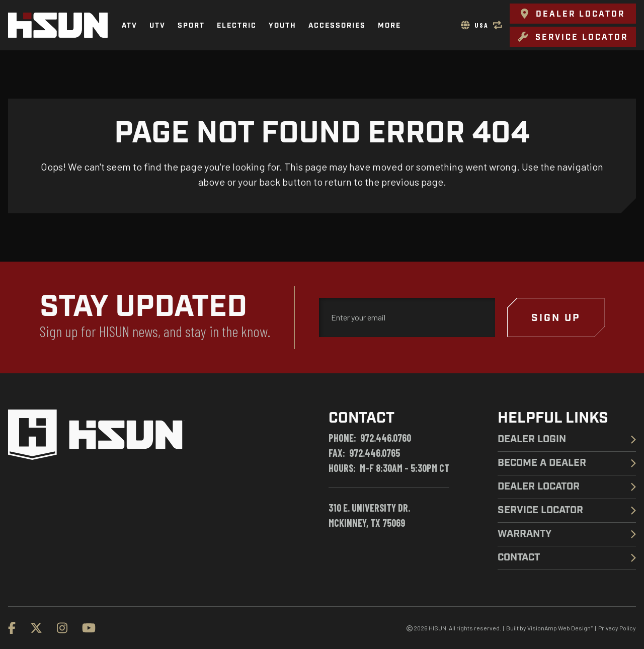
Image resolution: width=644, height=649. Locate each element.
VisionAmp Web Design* (560, 628)
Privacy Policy (617, 628)
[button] (573, 14)
